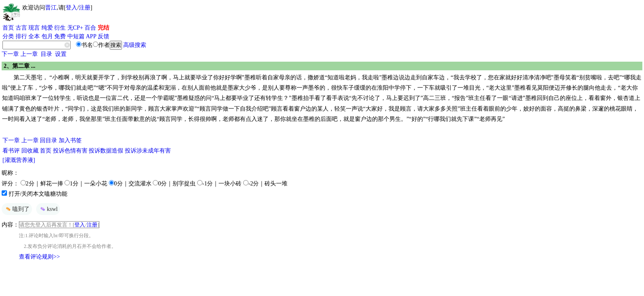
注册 (85, 8)
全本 (34, 36)
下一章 (10, 54)
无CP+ (75, 28)
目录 (46, 54)
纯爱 (47, 28)
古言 (21, 28)
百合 (90, 28)
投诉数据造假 (106, 151)
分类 (8, 36)
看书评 (11, 151)
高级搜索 (135, 45)
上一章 (29, 54)
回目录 (48, 140)
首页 (8, 28)
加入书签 (70, 140)
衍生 (60, 28)
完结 (103, 28)
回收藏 (30, 151)
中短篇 (76, 36)
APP (91, 36)
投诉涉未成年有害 (148, 151)
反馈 (103, 36)
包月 (47, 36)
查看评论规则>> (39, 257)
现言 (34, 28)
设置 (61, 54)
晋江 (51, 8)
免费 (60, 36)
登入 (71, 8)
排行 (21, 36)
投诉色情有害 (70, 151)
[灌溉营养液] (19, 160)
